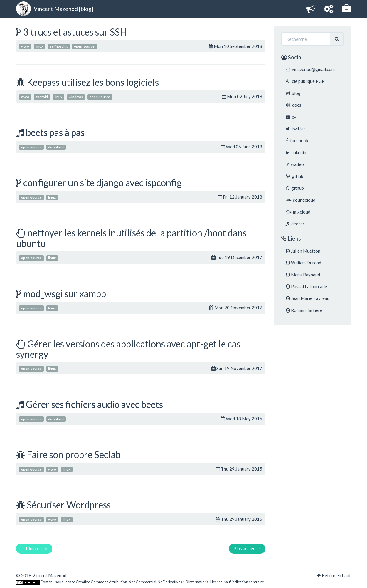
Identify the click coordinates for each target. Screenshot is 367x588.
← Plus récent (34, 548)
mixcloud (298, 212)
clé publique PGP (305, 81)
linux (39, 47)
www (25, 47)
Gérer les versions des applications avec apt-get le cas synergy (128, 349)
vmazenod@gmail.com (310, 69)
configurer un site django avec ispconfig (102, 183)
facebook (297, 140)
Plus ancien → (247, 548)
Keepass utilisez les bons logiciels (93, 82)
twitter (296, 129)
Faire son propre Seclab (74, 455)
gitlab (294, 176)
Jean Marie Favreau (308, 298)
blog (293, 93)
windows (76, 97)
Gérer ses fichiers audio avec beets (94, 404)
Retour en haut (336, 575)
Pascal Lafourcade (306, 286)
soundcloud (300, 200)
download (56, 147)
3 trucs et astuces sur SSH (75, 32)
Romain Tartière (304, 310)
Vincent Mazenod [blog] (64, 9)
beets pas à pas (55, 132)
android (42, 97)
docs (293, 105)
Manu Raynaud (303, 275)
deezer (295, 224)
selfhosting (59, 47)
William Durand (303, 263)
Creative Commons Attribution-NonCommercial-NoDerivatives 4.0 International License (149, 582)
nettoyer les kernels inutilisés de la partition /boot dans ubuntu (131, 238)
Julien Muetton (303, 251)
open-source (84, 47)
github (295, 188)
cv (291, 117)
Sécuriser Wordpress (69, 505)
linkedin (296, 152)
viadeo (295, 164)
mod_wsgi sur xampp (65, 294)
